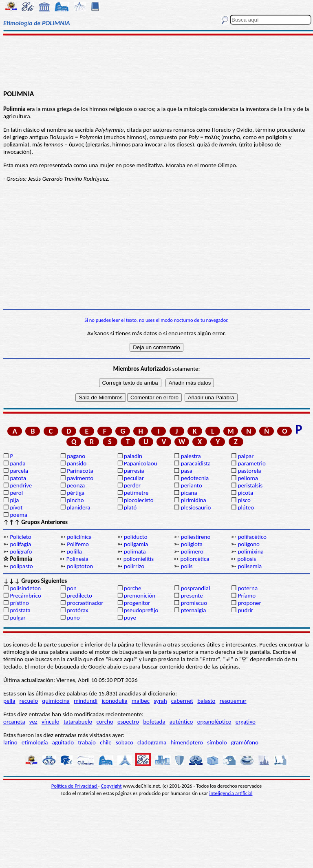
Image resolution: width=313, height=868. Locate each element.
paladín (133, 456)
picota (246, 493)
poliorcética (195, 559)
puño (73, 618)
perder (132, 485)
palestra (191, 456)
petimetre (136, 493)
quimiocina (56, 701)
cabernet (182, 701)
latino (10, 742)
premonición (140, 596)
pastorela (250, 471)
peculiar (134, 478)
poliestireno (196, 537)
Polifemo (78, 544)
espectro (128, 722)
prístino (19, 603)
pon (72, 588)
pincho (75, 500)
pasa (187, 471)
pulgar (18, 618)
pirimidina (194, 500)
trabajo (87, 742)
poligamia (136, 544)
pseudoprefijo (141, 610)
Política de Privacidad (75, 786)
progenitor (137, 603)
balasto (206, 701)
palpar (246, 456)
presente (192, 596)
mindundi (86, 701)
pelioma (248, 478)
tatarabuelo (78, 722)
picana (189, 493)
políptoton (80, 566)
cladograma (152, 742)
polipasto (21, 566)
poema (18, 515)
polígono (249, 544)
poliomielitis (139, 559)
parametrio (252, 463)
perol (16, 493)
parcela (19, 471)
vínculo (51, 722)
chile (106, 742)
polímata (135, 551)
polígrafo (21, 551)
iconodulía (114, 701)
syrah (160, 701)
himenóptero (187, 742)
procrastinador (85, 603)
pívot (16, 507)
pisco (244, 500)
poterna (248, 588)
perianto (192, 485)
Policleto (20, 537)
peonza (76, 485)
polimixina (251, 551)
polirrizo (134, 566)
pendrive (21, 485)
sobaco (125, 742)
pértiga (76, 493)
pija (14, 500)
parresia (134, 471)
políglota (192, 544)
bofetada (154, 722)
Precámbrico (25, 596)
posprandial (195, 588)
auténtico (181, 722)
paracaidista (196, 463)
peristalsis (250, 485)
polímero (192, 551)
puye (130, 618)
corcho (105, 722)
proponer (250, 603)
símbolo (217, 742)
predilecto (79, 596)
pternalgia (194, 610)
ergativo (246, 722)
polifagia (20, 544)
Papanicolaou (141, 463)
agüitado (63, 742)
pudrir (246, 610)
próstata (20, 610)
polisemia (250, 566)
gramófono (245, 742)
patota (18, 478)
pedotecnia (195, 478)
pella (9, 701)
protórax (77, 610)
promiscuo (194, 603)
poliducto (136, 537)
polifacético (252, 537)
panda (18, 463)
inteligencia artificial (231, 793)
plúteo (246, 507)
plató (130, 507)
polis (187, 566)
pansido (77, 463)
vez (33, 722)
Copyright (111, 786)
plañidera (78, 507)
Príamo (247, 596)
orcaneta (14, 722)
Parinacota (80, 471)
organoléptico (214, 722)
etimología (35, 742)
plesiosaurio (196, 507)
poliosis (247, 559)
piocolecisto (139, 500)
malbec (141, 701)
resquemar (233, 701)
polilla (74, 551)
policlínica (79, 537)
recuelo (29, 701)
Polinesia (77, 559)
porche (133, 588)
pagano (76, 456)
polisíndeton (25, 588)
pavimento (80, 478)
